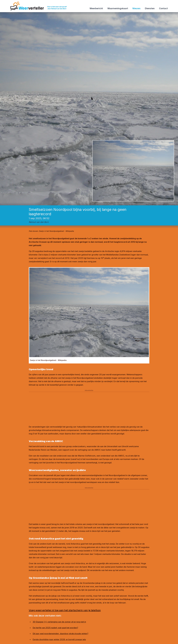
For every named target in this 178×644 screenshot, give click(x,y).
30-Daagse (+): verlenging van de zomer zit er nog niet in (59, 622)
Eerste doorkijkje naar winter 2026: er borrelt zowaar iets (59, 639)
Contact (163, 8)
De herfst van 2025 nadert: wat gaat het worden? (55, 628)
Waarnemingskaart (118, 8)
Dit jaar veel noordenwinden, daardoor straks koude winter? (61, 634)
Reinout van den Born (39, 222)
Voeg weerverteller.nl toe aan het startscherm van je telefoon (65, 610)
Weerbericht (96, 8)
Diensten (150, 8)
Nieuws (136, 8)
